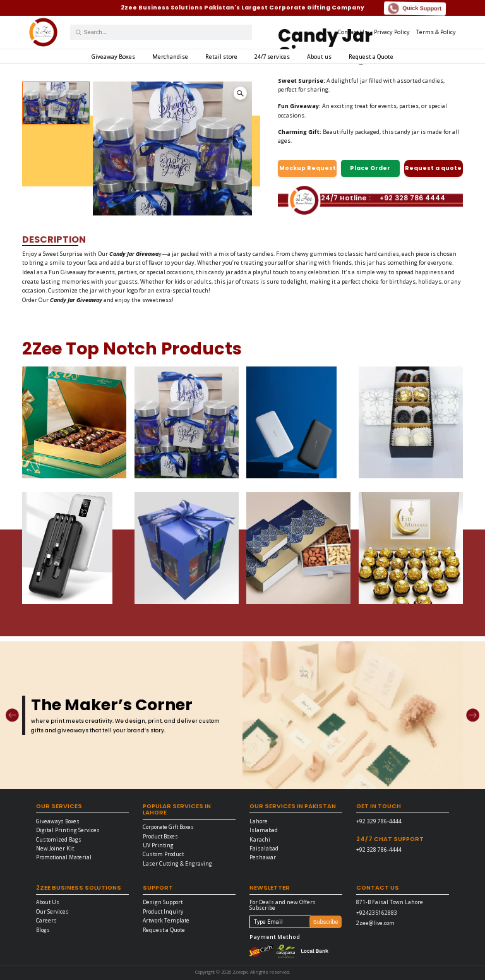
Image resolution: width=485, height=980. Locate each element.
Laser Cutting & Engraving (177, 863)
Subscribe (326, 922)
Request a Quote (371, 57)
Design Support (163, 902)
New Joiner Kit (55, 848)
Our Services (52, 911)
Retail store (221, 57)
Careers (46, 920)
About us (319, 57)
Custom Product (163, 854)
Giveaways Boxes (58, 821)
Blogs (43, 930)
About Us (48, 902)
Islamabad (264, 830)
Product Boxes (160, 836)
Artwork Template (166, 920)
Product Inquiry (163, 911)
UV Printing (158, 845)
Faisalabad (264, 848)
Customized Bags (59, 839)
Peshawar (263, 857)
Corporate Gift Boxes (168, 827)
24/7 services (272, 57)
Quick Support (415, 9)
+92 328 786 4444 (412, 199)
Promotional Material (64, 857)
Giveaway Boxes (113, 57)
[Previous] (12, 715)
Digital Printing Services (68, 830)
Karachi (260, 839)
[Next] (473, 715)
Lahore (259, 821)
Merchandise (170, 57)
